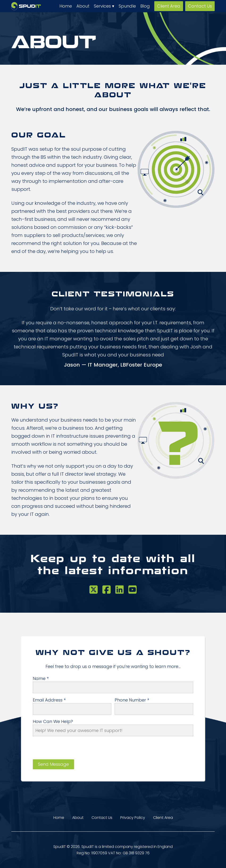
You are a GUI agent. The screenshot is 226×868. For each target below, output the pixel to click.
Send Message (53, 764)
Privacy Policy (133, 818)
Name (41, 679)
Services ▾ (104, 6)
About (83, 6)
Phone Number (132, 700)
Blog (145, 6)
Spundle (127, 6)
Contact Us (200, 6)
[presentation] (69, 750)
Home (66, 6)
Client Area (169, 6)
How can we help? (53, 722)
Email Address (49, 700)
